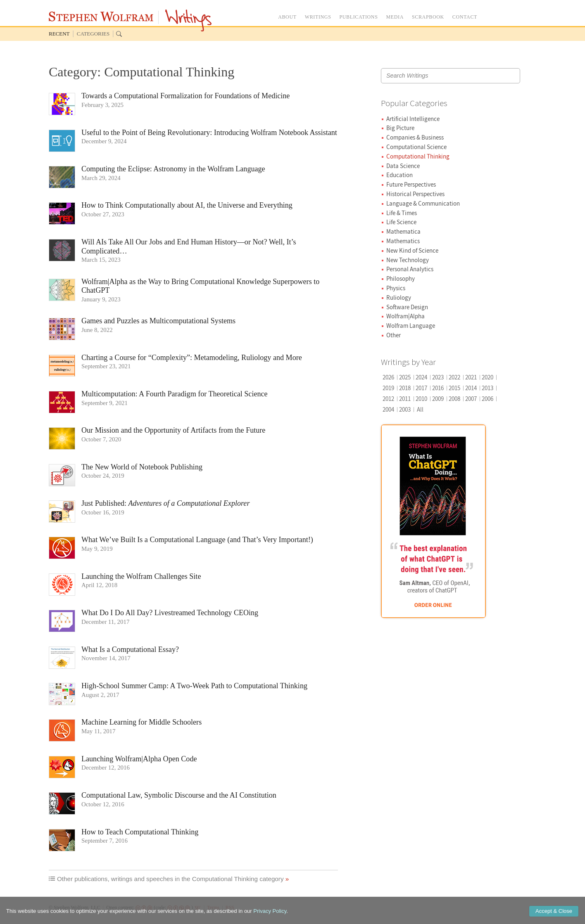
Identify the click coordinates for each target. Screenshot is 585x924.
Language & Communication (423, 203)
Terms (213, 907)
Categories (93, 34)
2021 (471, 377)
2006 (487, 399)
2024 (421, 377)
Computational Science (416, 147)
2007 (471, 399)
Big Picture (400, 128)
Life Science (401, 222)
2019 (388, 388)
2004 (388, 409)
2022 (454, 377)
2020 (487, 377)
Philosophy (401, 278)
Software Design (407, 307)
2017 (421, 388)
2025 (405, 377)
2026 (388, 377)
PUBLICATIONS (358, 17)
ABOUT (287, 17)
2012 (388, 399)
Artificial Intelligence (413, 119)
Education (400, 175)
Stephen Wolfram (101, 17)
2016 (438, 388)
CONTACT (465, 17)
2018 (405, 388)
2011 (405, 399)
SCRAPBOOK (428, 17)
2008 (454, 399)
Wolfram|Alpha (405, 316)
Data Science (403, 166)
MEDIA (395, 17)
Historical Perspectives (415, 194)
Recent (59, 34)
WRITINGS (318, 17)
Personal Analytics (410, 269)
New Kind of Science (412, 250)
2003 (405, 409)
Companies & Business (415, 137)
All (420, 409)
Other (394, 335)
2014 (471, 388)
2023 (438, 377)
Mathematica (403, 231)
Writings (188, 20)
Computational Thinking (418, 156)
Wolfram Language (411, 326)
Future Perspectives (411, 184)
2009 (438, 399)
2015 (454, 388)
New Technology (408, 260)
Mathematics (403, 241)
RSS (230, 907)
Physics (396, 288)
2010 (421, 399)
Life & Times (402, 213)
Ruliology (399, 297)
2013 (487, 388)
